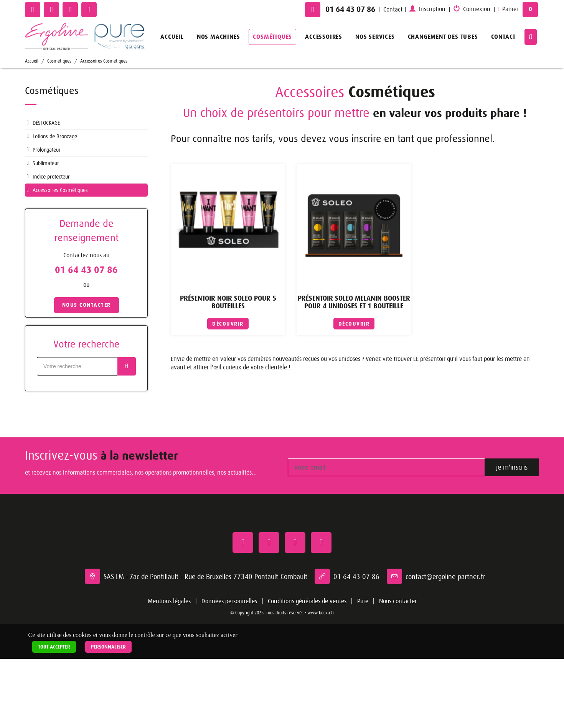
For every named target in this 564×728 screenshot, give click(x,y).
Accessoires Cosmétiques (104, 61)
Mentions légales (169, 601)
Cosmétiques (272, 37)
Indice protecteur (51, 177)
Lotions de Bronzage (55, 136)
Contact (393, 10)
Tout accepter (54, 647)
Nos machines (219, 37)
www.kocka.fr (321, 613)
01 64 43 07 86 (350, 9)
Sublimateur (46, 163)
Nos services (375, 37)
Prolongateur (47, 150)
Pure (363, 601)
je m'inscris (512, 467)
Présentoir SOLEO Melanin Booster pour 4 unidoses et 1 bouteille (354, 302)
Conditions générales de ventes (307, 601)
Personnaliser (108, 647)
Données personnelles (229, 601)
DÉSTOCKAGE (46, 123)
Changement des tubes (443, 37)
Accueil (172, 37)
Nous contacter (398, 601)
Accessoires (324, 37)
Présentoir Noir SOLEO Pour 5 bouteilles (228, 302)
